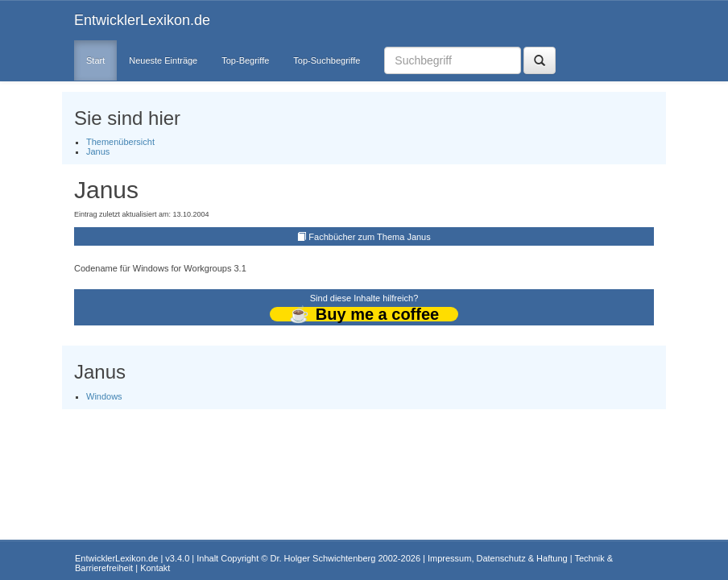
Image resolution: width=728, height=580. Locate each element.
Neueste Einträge (163, 60)
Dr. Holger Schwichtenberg (323, 558)
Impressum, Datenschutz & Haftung (498, 558)
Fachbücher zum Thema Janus (369, 237)
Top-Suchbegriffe (327, 60)
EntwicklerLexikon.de (142, 20)
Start (95, 60)
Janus (98, 151)
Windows (104, 396)
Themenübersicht (120, 142)
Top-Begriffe (245, 60)
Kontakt (155, 568)
